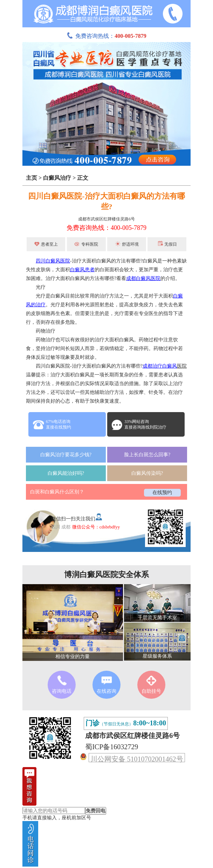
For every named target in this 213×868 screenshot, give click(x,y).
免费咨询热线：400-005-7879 (106, 228)
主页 (32, 178)
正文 (83, 178)
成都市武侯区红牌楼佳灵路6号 (106, 219)
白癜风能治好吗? (66, 473)
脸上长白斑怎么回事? (147, 455)
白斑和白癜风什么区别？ (57, 492)
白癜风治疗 (57, 178)
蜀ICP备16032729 (112, 747)
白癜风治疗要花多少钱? (66, 455)
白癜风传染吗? (147, 473)
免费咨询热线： (106, 36)
